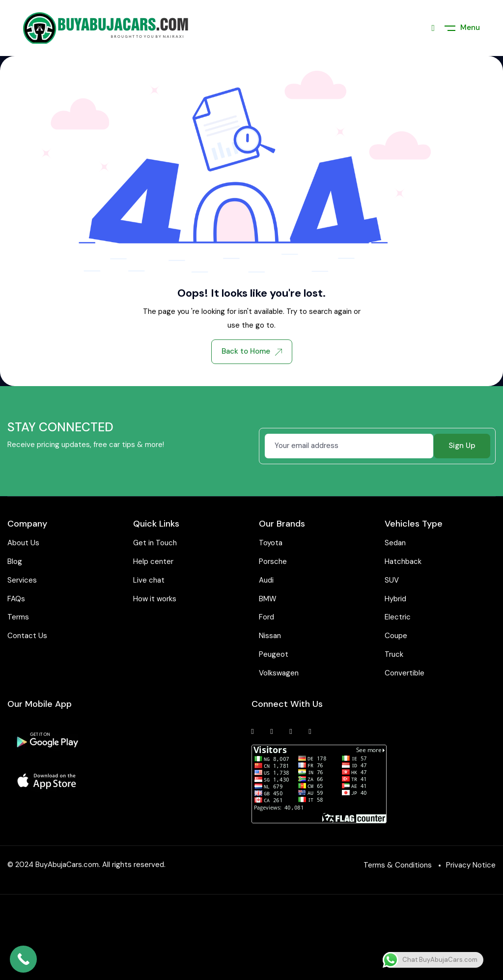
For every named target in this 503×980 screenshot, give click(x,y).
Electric (398, 617)
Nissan (270, 636)
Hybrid (395, 599)
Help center (153, 561)
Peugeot (274, 654)
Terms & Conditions (398, 865)
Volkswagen (279, 673)
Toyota (271, 543)
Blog (15, 561)
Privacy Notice (471, 865)
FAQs (16, 599)
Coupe (396, 636)
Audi (266, 580)
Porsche (273, 561)
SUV (392, 580)
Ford (266, 617)
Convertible (405, 673)
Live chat (149, 580)
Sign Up (462, 446)
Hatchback (403, 561)
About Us (23, 543)
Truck (394, 654)
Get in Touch (155, 543)
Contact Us (27, 636)
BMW (268, 599)
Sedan (395, 543)
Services (22, 580)
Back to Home (252, 351)
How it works (155, 599)
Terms (18, 617)
